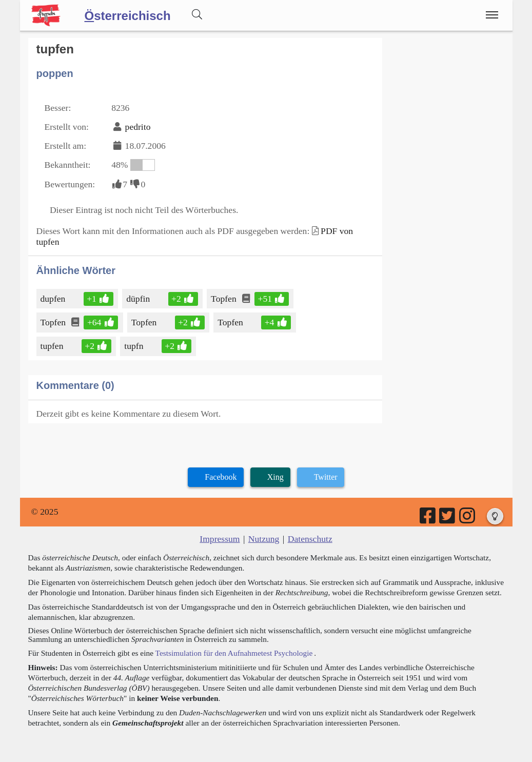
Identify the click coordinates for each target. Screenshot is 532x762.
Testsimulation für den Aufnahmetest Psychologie (234, 653)
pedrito (138, 127)
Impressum (220, 539)
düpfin (139, 299)
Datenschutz (310, 539)
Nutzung (264, 539)
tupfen (53, 346)
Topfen (224, 299)
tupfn (134, 346)
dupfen (54, 299)
